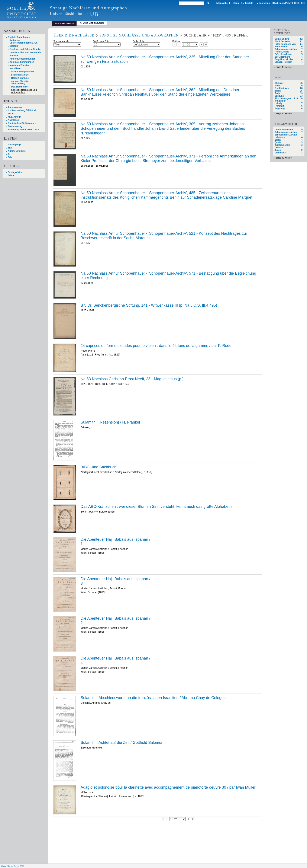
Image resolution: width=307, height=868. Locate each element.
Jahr (10, 157)
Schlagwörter (15, 172)
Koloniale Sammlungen (22, 62)
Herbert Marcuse (20, 78)
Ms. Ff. (11, 114)
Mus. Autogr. (15, 117)
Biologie (14, 46)
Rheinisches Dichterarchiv (22, 123)
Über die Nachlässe (74, 35)
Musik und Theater (19, 65)
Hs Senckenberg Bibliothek (22, 110)
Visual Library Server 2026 (12, 866)
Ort (10, 154)
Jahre (11, 175)
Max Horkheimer (20, 87)
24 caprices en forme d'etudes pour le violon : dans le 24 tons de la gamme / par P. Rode (156, 346)
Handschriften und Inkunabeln (26, 52)
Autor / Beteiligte (17, 151)
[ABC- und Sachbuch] (99, 467)
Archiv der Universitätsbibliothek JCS (24, 42)
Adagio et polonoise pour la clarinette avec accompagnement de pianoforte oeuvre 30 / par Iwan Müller (168, 787)
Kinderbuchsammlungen (23, 59)
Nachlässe (15, 68)
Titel (10, 148)
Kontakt (249, 3)
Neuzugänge (14, 145)
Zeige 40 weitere (284, 67)
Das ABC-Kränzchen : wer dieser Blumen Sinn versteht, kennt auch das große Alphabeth (156, 507)
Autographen (15, 107)
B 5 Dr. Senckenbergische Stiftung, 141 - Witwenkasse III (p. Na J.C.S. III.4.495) (149, 305)
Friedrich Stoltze (20, 75)
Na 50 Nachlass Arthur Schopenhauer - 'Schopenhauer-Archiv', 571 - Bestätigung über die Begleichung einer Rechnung (168, 276)
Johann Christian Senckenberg (20, 82)
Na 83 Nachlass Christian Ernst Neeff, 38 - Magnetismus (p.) (132, 379)
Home (236, 3)
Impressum (265, 3)
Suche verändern (92, 23)
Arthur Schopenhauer (23, 72)
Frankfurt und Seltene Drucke (25, 49)
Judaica (14, 56)
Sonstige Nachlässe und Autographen (24, 91)
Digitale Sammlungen (19, 37)
